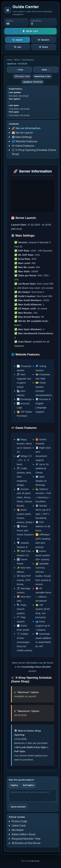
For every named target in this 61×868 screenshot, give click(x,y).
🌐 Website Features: (25, 141)
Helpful (14, 785)
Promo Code (19, 821)
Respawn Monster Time (26, 839)
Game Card (19, 825)
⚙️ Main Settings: (22, 137)
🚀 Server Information (26, 128)
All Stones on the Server (26, 843)
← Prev (19, 70)
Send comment (18, 807)
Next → (46, 70)
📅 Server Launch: (23, 133)
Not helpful (28, 785)
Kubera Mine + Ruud (23, 834)
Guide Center (34, 861)
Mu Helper (18, 830)
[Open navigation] (8, 10)
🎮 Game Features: (23, 146)
